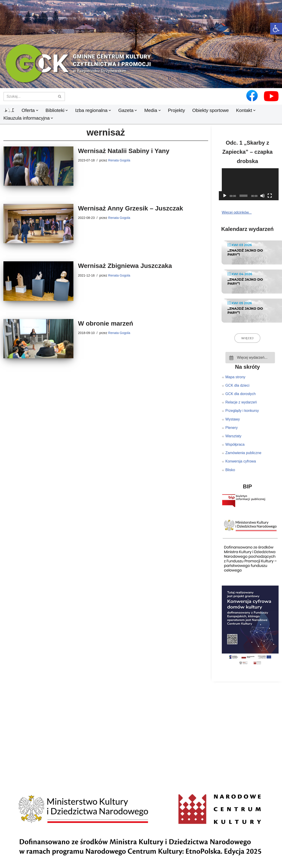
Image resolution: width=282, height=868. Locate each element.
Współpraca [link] (235, 444)
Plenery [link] (232, 428)
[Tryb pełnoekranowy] (270, 196)
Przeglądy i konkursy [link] (242, 411)
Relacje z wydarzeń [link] (241, 402)
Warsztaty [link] (233, 436)
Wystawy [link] (233, 419)
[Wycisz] (262, 196)
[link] (276, 29)
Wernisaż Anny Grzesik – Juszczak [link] (130, 208)
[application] (250, 184)
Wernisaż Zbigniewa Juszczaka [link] (125, 266)
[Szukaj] (29, 96)
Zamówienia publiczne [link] (243, 453)
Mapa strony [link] (235, 377)
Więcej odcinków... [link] (237, 212)
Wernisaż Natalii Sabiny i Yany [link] (124, 151)
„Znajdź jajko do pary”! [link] (245, 252)
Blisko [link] (230, 470)
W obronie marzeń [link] (106, 323)
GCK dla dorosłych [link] (241, 394)
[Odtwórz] (225, 196)
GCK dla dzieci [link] (237, 385)
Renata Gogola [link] (119, 160)
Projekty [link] (176, 110)
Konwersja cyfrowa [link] (241, 461)
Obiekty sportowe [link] (211, 110)
